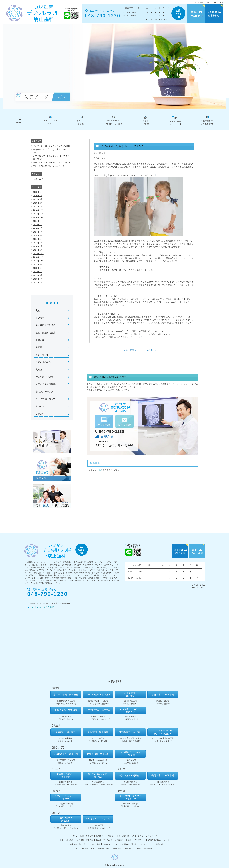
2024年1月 (38, 250)
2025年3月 (38, 199)
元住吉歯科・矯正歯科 (98, 754)
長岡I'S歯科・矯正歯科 (163, 776)
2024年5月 (38, 235)
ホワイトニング (43, 406)
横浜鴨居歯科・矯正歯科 (66, 754)
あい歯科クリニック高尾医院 (130, 710)
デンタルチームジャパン (98, 819)
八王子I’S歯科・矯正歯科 (98, 710)
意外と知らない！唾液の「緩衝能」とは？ (52, 163)
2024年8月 (38, 225)
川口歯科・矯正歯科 (98, 732)
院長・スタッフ (87, 836)
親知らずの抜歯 (43, 362)
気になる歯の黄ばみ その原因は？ (49, 166)
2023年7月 (38, 272)
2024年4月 (38, 239)
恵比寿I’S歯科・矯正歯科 (66, 695)
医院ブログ (38, 179)
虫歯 (38, 311)
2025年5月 (38, 192)
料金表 (99, 470)
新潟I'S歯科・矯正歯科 (130, 776)
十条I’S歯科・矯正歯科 (66, 710)
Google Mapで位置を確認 (42, 607)
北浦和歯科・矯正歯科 (130, 732)
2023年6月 (38, 275)
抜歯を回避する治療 (46, 333)
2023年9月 (38, 264)
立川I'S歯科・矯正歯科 (130, 694)
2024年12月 (38, 210)
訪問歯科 (40, 414)
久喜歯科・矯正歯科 (66, 732)
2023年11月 (38, 257)
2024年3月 (38, 243)
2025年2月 (38, 203)
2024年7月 (38, 228)
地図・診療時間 (123, 836)
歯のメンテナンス (44, 392)
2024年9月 (38, 221)
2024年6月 (38, 232)
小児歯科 (40, 318)
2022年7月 (38, 282)
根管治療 (40, 340)
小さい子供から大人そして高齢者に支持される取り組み (99, 848)
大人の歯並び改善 (44, 377)
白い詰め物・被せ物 (46, 399)
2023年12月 (38, 254)
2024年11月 (38, 214)
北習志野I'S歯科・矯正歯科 (66, 776)
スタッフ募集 (138, 836)
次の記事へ (151, 350)
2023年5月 (38, 279)
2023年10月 (38, 261)
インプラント (42, 355)
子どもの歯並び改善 (46, 384)
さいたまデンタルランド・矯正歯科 (163, 732)
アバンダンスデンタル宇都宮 (66, 797)
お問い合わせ (152, 836)
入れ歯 (39, 370)
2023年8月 (38, 268)
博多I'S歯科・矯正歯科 (66, 819)
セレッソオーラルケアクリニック (130, 797)
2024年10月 (38, 217)
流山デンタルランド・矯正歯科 (98, 776)
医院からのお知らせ (145, 848)
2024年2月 (38, 246)
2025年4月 (38, 196)
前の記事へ (130, 350)
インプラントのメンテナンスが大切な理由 (52, 146)
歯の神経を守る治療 (46, 325)
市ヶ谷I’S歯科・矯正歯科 (98, 695)
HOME (75, 836)
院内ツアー (101, 836)
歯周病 (39, 347)
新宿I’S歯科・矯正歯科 (163, 695)
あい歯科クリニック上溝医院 (130, 754)
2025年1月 (38, 206)
